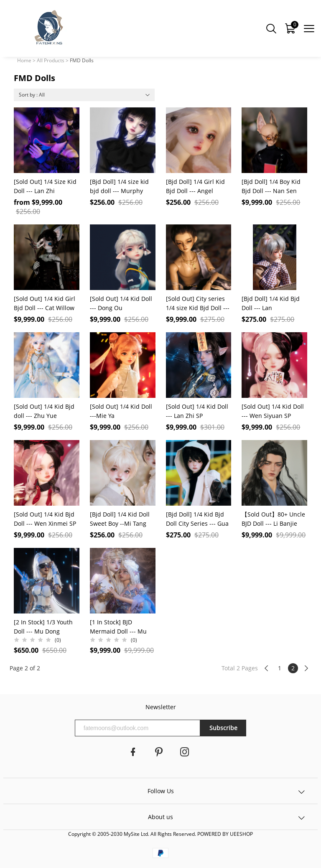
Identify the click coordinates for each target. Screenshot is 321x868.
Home (24, 60)
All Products (51, 60)
